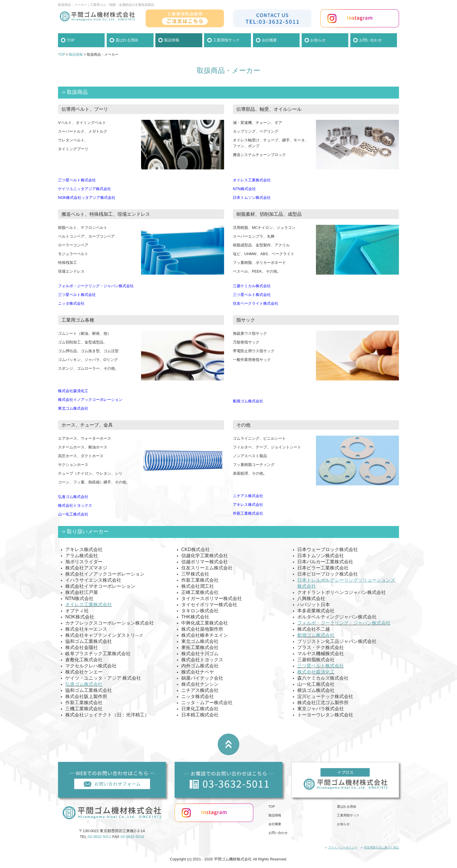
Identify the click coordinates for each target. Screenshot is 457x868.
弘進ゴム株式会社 (84, 684)
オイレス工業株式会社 (89, 605)
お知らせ (318, 40)
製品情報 (172, 40)
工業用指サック (226, 40)
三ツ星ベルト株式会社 (321, 666)
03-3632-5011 (100, 837)
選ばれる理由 (127, 40)
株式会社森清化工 (316, 672)
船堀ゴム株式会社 (316, 635)
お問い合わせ (370, 40)
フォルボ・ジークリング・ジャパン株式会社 (344, 623)
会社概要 (269, 40)
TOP (71, 40)
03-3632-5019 (132, 837)
